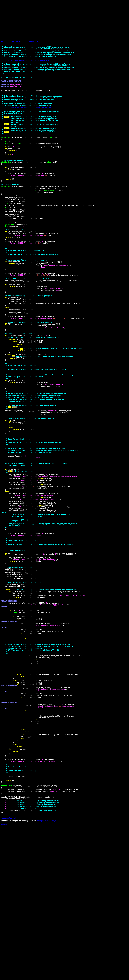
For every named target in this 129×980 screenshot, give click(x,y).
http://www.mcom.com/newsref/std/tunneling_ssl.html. (29, 120)
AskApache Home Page (46, 974)
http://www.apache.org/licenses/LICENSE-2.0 (29, 63)
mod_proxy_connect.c (20, 41)
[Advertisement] (64, 19)
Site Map (4, 978)
